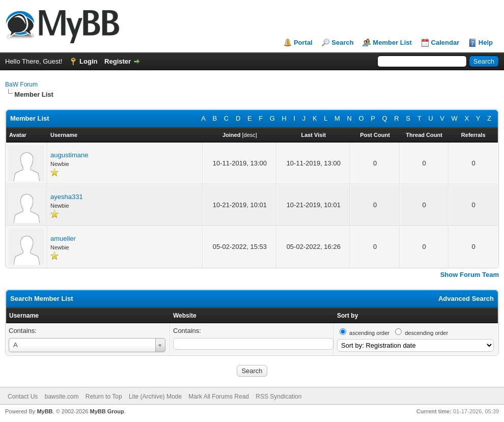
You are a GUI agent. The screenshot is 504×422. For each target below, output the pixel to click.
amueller (63, 238)
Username (24, 316)
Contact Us (23, 397)
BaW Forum (21, 85)
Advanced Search (466, 299)
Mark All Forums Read (219, 397)
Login (88, 61)
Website (185, 316)
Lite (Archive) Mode (155, 397)
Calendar (445, 43)
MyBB (45, 411)
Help (486, 43)
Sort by (347, 316)
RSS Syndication (278, 397)
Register (118, 61)
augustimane (69, 155)
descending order (426, 333)
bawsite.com (62, 397)
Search (342, 43)
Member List (392, 43)
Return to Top (104, 397)
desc (250, 135)
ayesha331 (67, 197)
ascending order (369, 333)
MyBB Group (107, 411)
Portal (303, 43)
